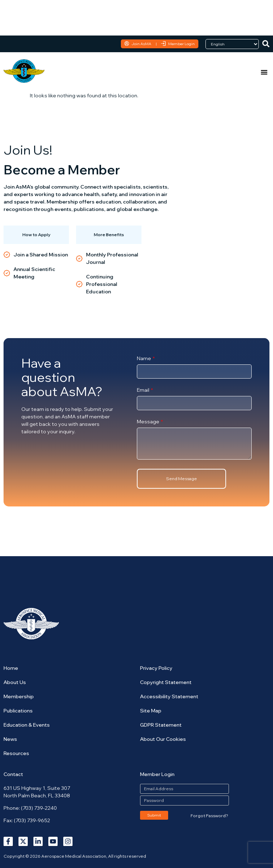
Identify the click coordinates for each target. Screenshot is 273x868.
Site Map (151, 711)
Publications (18, 711)
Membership (19, 696)
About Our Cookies (163, 739)
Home (11, 668)
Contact (13, 774)
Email (144, 390)
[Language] (232, 44)
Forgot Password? (209, 816)
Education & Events (27, 725)
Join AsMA (141, 44)
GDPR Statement (161, 725)
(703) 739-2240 (39, 808)
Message (149, 422)
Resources (16, 753)
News (10, 739)
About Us (15, 682)
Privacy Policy (156, 668)
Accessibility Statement (169, 696)
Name (144, 359)
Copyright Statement (166, 682)
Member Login (181, 44)
